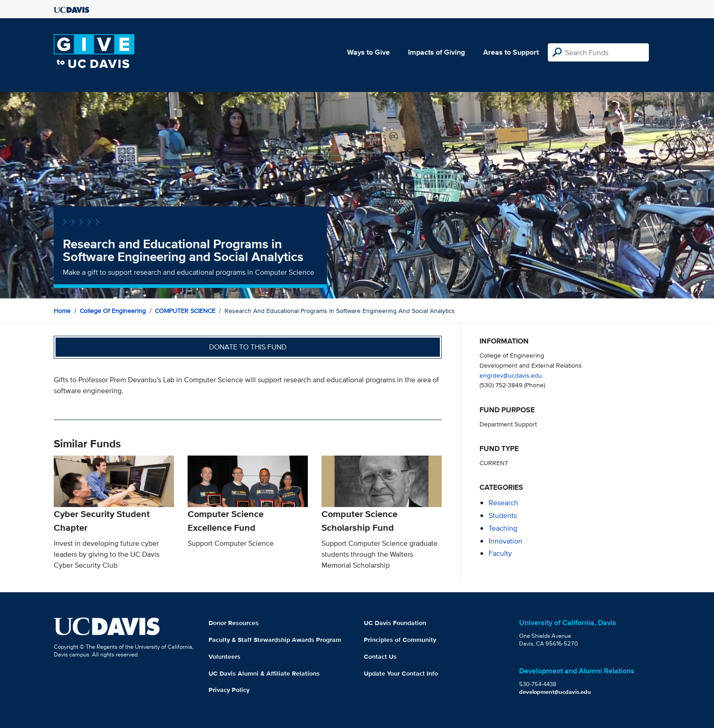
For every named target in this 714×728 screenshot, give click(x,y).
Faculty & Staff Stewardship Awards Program (275, 640)
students (503, 515)
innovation (505, 541)
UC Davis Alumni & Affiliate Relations (264, 673)
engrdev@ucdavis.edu (511, 375)
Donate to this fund (248, 347)
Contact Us (380, 656)
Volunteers (224, 656)
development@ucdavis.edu (555, 692)
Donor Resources (234, 623)
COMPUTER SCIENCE (185, 311)
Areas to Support (511, 52)
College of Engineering (113, 311)
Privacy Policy (229, 690)
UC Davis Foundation (395, 623)
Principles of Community (400, 640)
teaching (503, 528)
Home (62, 311)
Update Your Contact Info (401, 673)
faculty (500, 553)
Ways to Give (368, 52)
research (503, 503)
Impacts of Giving (436, 52)
